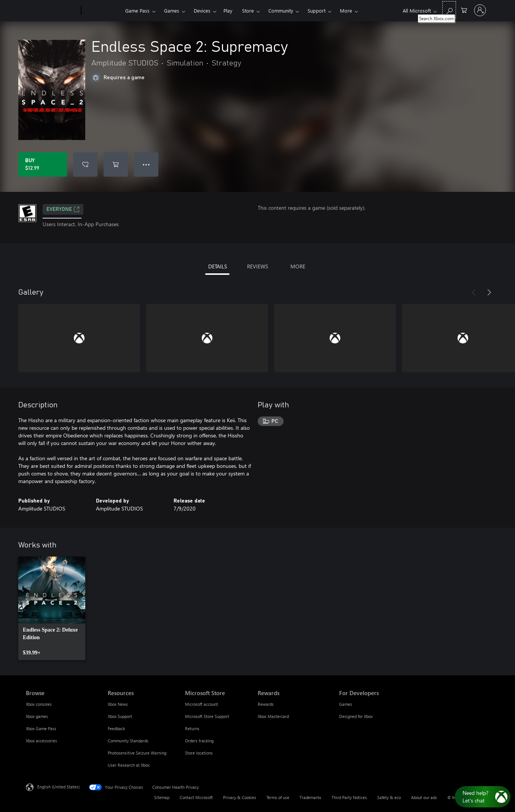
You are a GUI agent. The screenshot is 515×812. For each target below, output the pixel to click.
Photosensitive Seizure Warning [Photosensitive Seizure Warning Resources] (137, 753)
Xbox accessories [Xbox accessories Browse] (41, 741)
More (346, 10)
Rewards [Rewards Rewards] (266, 704)
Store (248, 10)
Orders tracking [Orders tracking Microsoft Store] (199, 741)
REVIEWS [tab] (257, 266)
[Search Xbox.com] (449, 10)
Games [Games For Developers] (346, 704)
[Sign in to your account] (480, 10)
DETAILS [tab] (218, 266)
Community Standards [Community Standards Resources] (128, 741)
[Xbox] (102, 11)
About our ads (424, 797)
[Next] (489, 292)
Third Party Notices (349, 797)
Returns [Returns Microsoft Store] (192, 728)
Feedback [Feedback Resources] (116, 728)
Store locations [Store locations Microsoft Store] (199, 753)
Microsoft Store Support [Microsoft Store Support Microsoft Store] (207, 716)
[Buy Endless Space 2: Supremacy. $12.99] (43, 164)
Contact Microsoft (196, 797)
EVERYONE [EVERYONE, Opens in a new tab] (63, 209)
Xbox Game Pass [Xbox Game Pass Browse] (41, 728)
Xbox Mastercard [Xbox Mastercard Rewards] (273, 716)
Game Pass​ (137, 10)
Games (172, 10)
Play (228, 10)
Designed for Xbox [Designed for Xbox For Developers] (356, 716)
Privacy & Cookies (240, 797)
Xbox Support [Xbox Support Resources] (120, 716)
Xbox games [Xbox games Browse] (37, 716)
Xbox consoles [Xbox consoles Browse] (39, 704)
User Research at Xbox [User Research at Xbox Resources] (129, 765)
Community (281, 10)
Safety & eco (389, 797)
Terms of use (278, 797)
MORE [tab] (298, 266)
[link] (52, 608)
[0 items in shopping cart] (464, 10)
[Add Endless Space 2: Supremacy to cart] (116, 164)
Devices (202, 10)
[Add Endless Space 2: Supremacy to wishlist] (85, 164)
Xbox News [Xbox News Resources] (118, 704)
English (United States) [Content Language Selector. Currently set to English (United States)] (58, 787)
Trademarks (310, 797)
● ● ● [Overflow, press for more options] (146, 164)
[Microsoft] (52, 11)
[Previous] (474, 292)
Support (316, 10)
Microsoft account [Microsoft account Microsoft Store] (202, 704)
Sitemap (162, 797)
